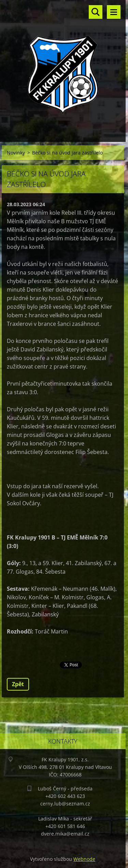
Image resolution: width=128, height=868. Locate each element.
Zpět (18, 684)
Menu (114, 12)
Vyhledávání (96, 12)
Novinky (16, 153)
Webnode (84, 859)
